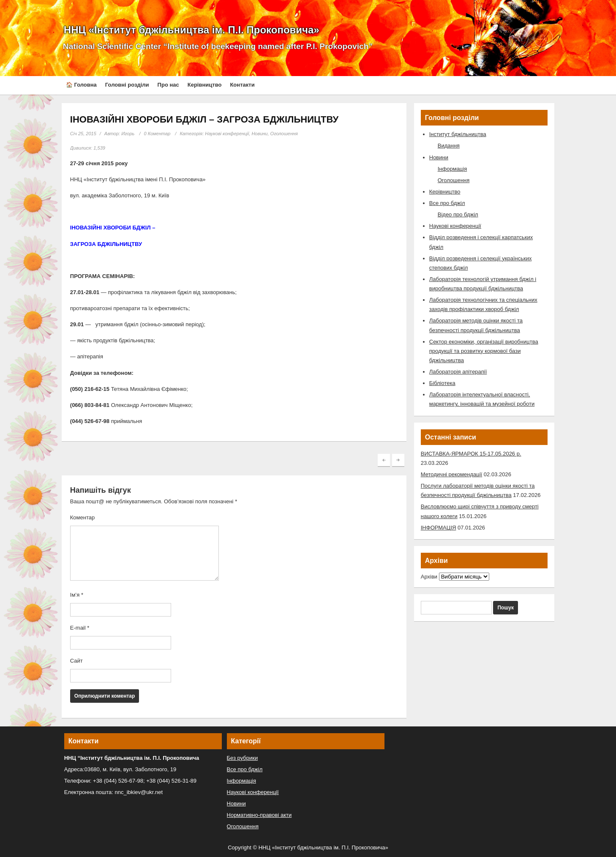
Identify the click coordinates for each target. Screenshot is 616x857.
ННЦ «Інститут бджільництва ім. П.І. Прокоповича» (192, 30)
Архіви (429, 577)
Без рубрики (243, 758)
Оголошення (284, 134)
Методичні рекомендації (451, 474)
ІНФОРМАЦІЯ (439, 528)
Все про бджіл (447, 203)
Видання (449, 146)
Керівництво (205, 85)
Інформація (452, 169)
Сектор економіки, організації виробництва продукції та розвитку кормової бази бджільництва (484, 351)
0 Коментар (157, 134)
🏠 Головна (81, 85)
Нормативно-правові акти (259, 815)
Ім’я (77, 595)
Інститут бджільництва (458, 134)
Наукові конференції (227, 134)
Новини (259, 134)
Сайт (76, 661)
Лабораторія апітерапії (458, 372)
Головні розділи (127, 85)
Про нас (168, 85)
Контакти (242, 85)
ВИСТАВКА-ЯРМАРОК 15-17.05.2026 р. (471, 454)
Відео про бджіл (458, 214)
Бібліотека (442, 383)
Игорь (128, 134)
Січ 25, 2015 (83, 134)
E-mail (80, 628)
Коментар (82, 517)
